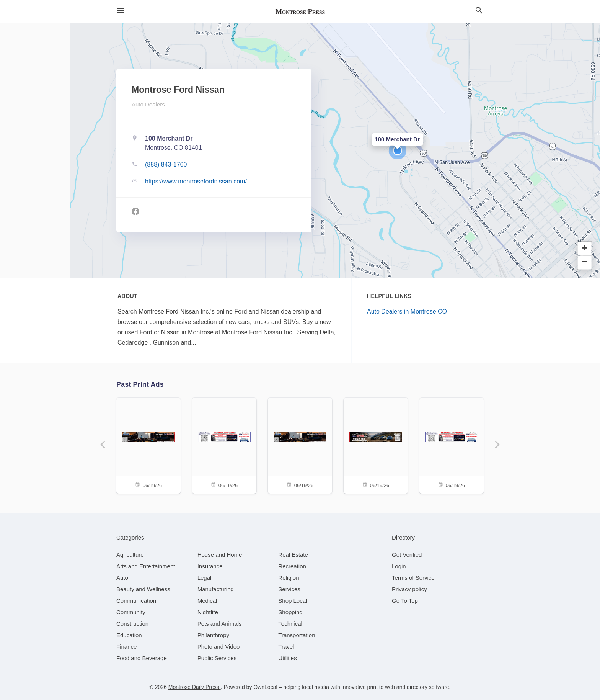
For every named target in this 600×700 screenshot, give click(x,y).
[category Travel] (286, 647)
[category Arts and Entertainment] (146, 566)
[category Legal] (205, 578)
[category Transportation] (297, 635)
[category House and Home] (220, 555)
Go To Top (405, 601)
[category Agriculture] (130, 555)
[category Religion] (289, 578)
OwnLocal (265, 687)
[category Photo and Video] (219, 647)
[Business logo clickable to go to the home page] (300, 11)
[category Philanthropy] (213, 635)
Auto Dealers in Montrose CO (407, 312)
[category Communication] (136, 601)
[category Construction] (132, 624)
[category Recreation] (292, 566)
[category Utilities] (287, 658)
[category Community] (131, 612)
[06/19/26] (148, 445)
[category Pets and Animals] (220, 624)
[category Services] (289, 589)
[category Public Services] (217, 658)
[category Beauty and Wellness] (143, 589)
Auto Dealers (148, 104)
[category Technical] (290, 624)
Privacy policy (409, 589)
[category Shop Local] (293, 601)
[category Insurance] (210, 566)
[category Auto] (122, 578)
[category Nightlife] (208, 612)
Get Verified (407, 555)
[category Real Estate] (293, 555)
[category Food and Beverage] (142, 658)
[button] (398, 150)
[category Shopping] (290, 612)
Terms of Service (413, 578)
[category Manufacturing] (216, 589)
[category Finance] (126, 647)
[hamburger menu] (121, 10)
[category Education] (129, 635)
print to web (381, 687)
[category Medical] (207, 601)
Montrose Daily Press (195, 687)
